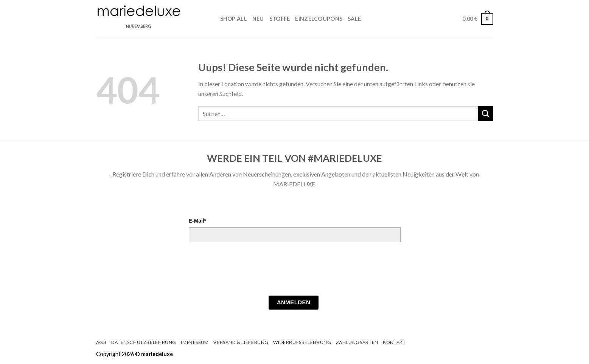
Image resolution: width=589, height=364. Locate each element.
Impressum (195, 342)
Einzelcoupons (319, 19)
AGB (101, 342)
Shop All (234, 19)
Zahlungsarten (357, 342)
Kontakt (394, 342)
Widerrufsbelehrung (302, 342)
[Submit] (485, 114)
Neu (258, 19)
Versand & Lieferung (241, 342)
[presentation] (246, 271)
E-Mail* (198, 221)
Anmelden (294, 302)
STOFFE (280, 19)
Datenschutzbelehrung (144, 342)
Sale (354, 19)
